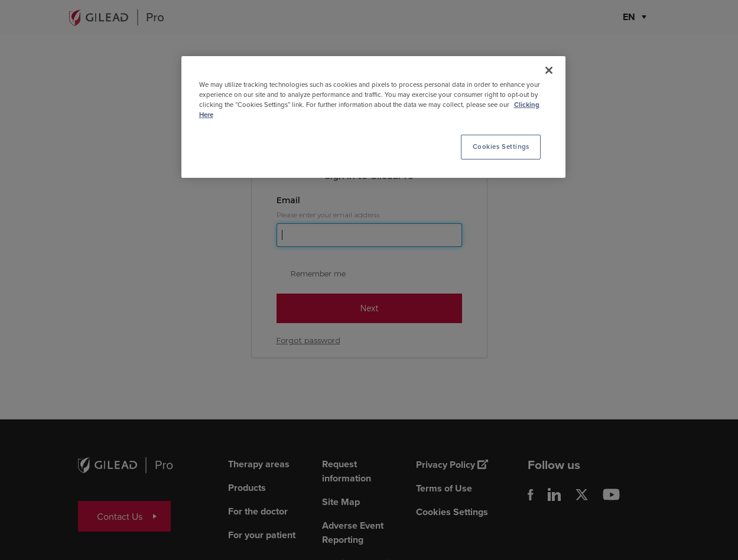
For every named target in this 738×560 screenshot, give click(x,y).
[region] (373, 117)
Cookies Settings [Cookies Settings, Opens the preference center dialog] (501, 146)
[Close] (549, 70)
